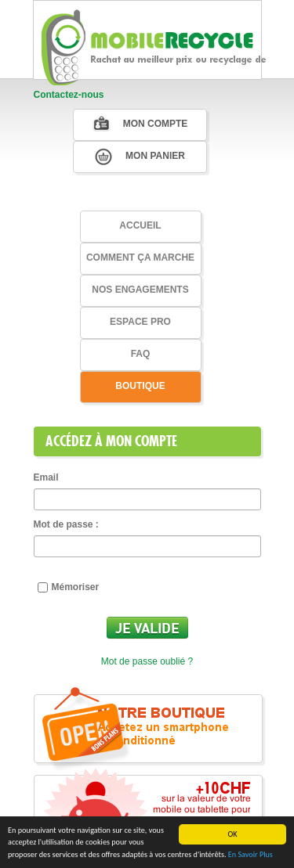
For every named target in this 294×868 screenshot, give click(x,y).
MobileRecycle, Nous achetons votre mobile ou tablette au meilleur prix (155, 43)
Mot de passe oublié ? (147, 661)
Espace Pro (140, 322)
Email (46, 477)
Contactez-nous (69, 95)
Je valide (147, 628)
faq (141, 354)
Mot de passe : (66, 524)
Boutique (140, 386)
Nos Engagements (140, 290)
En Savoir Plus (250, 855)
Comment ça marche (140, 258)
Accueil (140, 225)
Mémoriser (69, 587)
